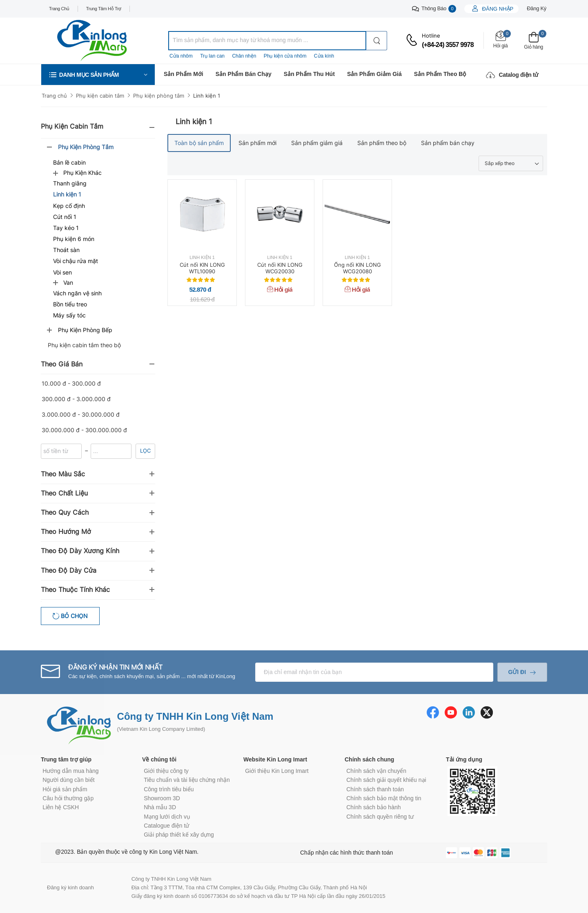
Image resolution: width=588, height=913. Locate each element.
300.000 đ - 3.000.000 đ (76, 399)
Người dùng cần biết (68, 780)
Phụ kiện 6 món (74, 239)
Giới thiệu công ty (166, 771)
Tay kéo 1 (66, 228)
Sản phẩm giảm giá (374, 74)
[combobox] (267, 41)
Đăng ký (537, 8)
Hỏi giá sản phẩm (65, 789)
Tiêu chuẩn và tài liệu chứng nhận (187, 780)
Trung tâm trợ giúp (66, 759)
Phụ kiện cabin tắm (100, 96)
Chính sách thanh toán (375, 789)
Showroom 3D (162, 798)
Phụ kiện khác (82, 173)
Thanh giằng (70, 183)
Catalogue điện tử (166, 826)
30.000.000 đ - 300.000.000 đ (84, 430)
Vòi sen (62, 272)
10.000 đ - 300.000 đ (71, 383)
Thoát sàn (66, 250)
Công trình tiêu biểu (169, 789)
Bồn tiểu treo (70, 304)
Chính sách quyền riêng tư (380, 817)
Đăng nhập (497, 9)
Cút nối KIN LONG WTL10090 (202, 268)
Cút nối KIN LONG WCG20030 (280, 268)
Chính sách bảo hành (373, 807)
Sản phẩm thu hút (309, 74)
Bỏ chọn (73, 616)
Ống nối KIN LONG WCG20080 (357, 268)
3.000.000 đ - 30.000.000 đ (81, 414)
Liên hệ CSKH (61, 807)
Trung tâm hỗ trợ (104, 9)
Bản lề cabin (69, 162)
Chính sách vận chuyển (376, 771)
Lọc (145, 451)
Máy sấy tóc (69, 315)
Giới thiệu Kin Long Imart (277, 771)
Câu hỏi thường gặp (68, 798)
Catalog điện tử (512, 75)
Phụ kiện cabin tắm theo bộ (84, 345)
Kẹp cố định (69, 206)
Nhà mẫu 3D (160, 807)
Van (68, 282)
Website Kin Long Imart (275, 759)
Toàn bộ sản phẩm (199, 143)
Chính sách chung (369, 759)
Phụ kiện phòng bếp (85, 330)
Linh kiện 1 (207, 96)
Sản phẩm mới (184, 74)
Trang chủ (59, 9)
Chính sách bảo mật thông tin (384, 798)
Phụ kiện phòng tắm (159, 96)
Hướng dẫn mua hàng (70, 771)
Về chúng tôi (159, 759)
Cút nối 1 (65, 217)
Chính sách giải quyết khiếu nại (386, 780)
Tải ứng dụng (464, 759)
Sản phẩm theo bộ (440, 74)
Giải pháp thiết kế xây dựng (179, 835)
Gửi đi (517, 672)
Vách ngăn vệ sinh (77, 293)
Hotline (431, 36)
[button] (98, 75)
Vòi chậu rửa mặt (76, 261)
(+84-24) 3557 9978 (448, 45)
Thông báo (434, 9)
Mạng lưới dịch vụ (167, 817)
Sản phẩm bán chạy (244, 74)
